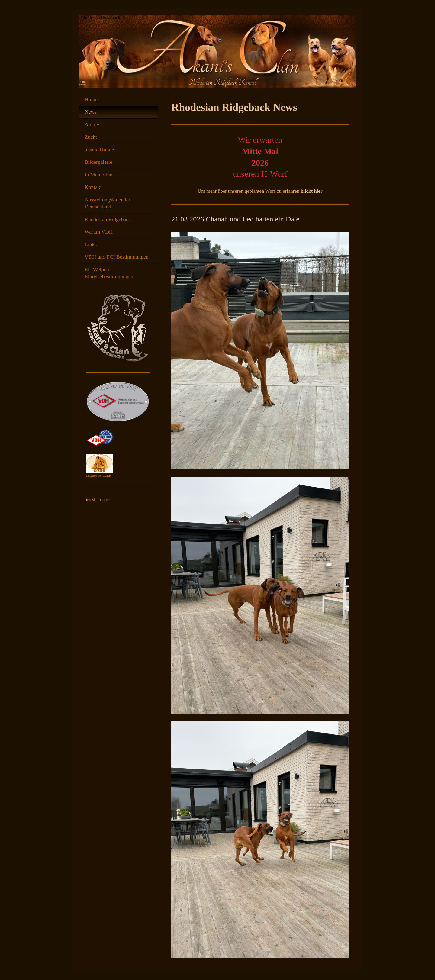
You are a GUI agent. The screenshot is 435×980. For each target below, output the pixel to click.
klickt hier (312, 191)
